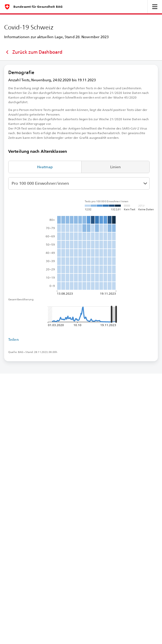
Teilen (14, 340)
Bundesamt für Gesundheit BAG (38, 7)
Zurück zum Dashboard (33, 52)
